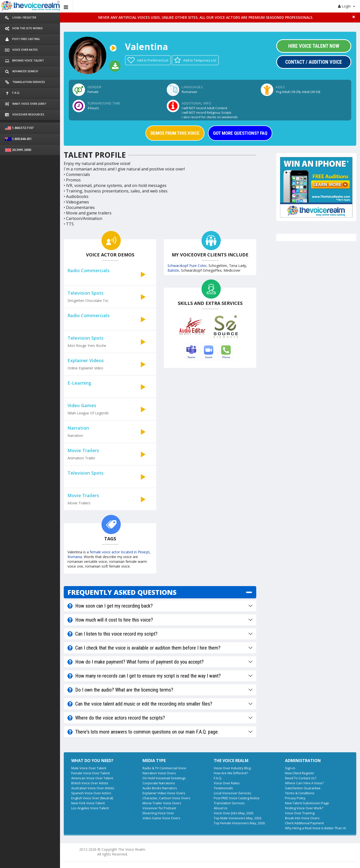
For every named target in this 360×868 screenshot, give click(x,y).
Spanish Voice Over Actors (91, 793)
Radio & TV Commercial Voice (164, 768)
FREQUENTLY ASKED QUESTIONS (122, 592)
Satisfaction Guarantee (303, 788)
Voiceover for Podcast (159, 808)
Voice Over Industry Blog (232, 768)
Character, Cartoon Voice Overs (166, 798)
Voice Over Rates (227, 783)
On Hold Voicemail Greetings (164, 778)
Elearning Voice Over (158, 813)
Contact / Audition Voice (314, 62)
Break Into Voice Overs (302, 818)
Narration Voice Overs (159, 773)
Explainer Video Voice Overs (164, 793)
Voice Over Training (300, 813)
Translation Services (229, 803)
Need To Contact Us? (301, 778)
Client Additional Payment (304, 823)
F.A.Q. (218, 778)
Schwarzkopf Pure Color (187, 266)
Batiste (173, 270)
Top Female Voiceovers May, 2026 (239, 823)
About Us (221, 808)
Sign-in (290, 768)
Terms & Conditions (300, 793)
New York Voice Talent (88, 803)
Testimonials (223, 788)
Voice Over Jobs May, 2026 (233, 813)
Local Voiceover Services (232, 793)
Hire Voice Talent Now (314, 46)
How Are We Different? (231, 773)
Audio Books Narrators (160, 788)
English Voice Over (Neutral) (92, 798)
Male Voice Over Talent (89, 768)
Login (346, 6)
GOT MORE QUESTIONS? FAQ (240, 133)
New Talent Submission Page (307, 803)
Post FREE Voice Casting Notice (237, 798)
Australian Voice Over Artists (93, 788)
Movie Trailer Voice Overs (162, 803)
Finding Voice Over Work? (304, 808)
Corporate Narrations (159, 783)
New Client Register (300, 773)
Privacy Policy (295, 798)
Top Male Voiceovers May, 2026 (237, 818)
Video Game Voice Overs (161, 818)
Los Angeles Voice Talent (90, 808)
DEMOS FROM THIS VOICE (175, 133)
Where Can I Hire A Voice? (304, 783)
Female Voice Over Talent (90, 773)
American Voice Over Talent (92, 778)
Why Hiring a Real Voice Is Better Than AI (315, 828)
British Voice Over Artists (90, 783)
